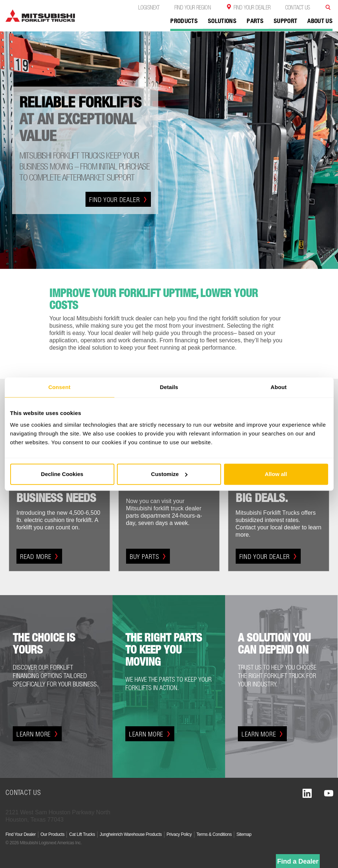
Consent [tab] (59, 387)
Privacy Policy (179, 834)
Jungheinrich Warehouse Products (131, 834)
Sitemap (244, 834)
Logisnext (149, 7)
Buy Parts (148, 557)
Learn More (37, 734)
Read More (39, 557)
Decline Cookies (62, 474)
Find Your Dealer (252, 7)
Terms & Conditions (214, 834)
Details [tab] (169, 387)
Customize (169, 474)
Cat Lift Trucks (82, 834)
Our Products (53, 834)
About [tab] (279, 387)
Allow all (276, 474)
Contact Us (297, 7)
